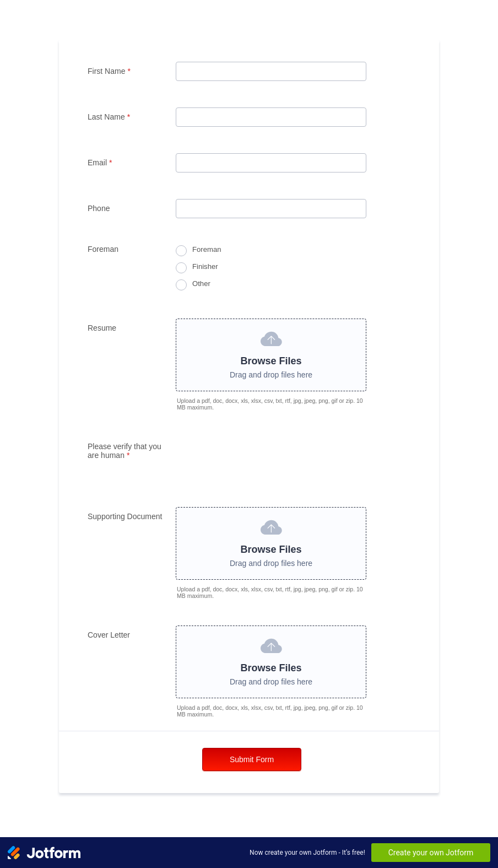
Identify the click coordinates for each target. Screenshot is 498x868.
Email (100, 163)
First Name (109, 71)
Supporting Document (125, 516)
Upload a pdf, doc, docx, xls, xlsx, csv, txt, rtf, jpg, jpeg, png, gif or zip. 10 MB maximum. (270, 404)
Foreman (207, 249)
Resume (102, 328)
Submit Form (252, 759)
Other (201, 284)
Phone (99, 208)
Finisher (205, 266)
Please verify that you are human (124, 451)
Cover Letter (109, 635)
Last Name (109, 117)
